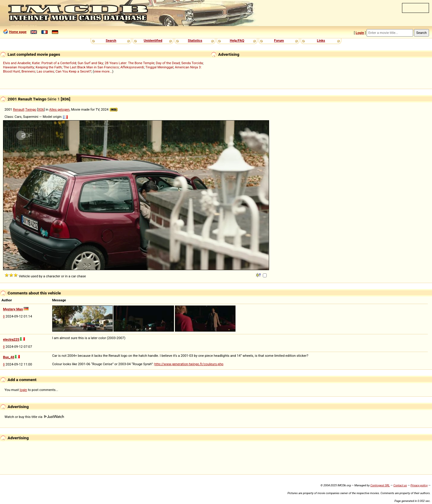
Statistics (195, 40)
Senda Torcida (192, 63)
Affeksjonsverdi (132, 67)
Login (360, 33)
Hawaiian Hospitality (19, 67)
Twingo (31, 109)
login (24, 390)
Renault (19, 109)
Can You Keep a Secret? (73, 71)
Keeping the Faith (49, 67)
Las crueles (45, 71)
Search (111, 40)
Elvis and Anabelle (17, 63)
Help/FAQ (237, 40)
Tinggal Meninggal (159, 67)
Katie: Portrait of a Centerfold (54, 63)
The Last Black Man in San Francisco (91, 67)
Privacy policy (419, 485)
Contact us (400, 485)
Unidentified (153, 40)
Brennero (28, 71)
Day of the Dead (168, 63)
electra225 (11, 339)
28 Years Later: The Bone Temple (129, 63)
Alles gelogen (59, 109)
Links (321, 40)
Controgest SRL (380, 485)
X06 (41, 109)
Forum (279, 40)
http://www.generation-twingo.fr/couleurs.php (189, 364)
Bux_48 (9, 357)
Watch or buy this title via (34, 417)
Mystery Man (13, 309)
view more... (103, 71)
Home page (18, 32)
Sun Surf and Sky (90, 63)
